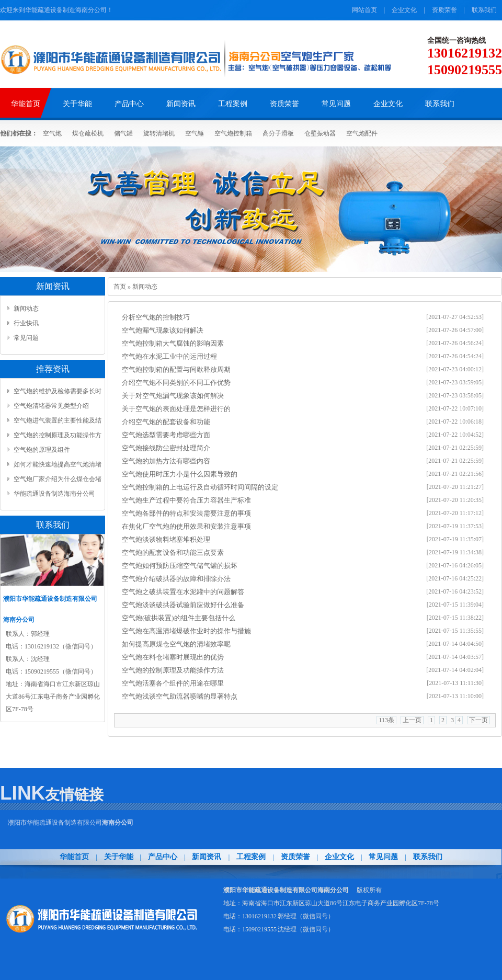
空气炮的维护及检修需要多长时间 (58, 393)
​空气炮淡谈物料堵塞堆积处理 (166, 539)
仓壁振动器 (320, 133)
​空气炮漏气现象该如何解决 (163, 330)
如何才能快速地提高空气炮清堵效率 (58, 466)
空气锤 (195, 133)
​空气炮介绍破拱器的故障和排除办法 (176, 579)
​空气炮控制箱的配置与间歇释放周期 (176, 369)
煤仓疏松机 (88, 133)
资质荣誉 (444, 10)
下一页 (478, 720)
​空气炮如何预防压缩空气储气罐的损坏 (180, 566)
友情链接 (74, 795)
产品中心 (163, 857)
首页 (120, 287)
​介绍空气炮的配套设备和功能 (166, 422)
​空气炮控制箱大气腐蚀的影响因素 (173, 343)
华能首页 (74, 857)
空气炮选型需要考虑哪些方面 (166, 435)
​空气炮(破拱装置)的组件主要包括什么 (179, 618)
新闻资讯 (208, 857)
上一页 (412, 720)
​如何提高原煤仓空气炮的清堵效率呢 (176, 644)
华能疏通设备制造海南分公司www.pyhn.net (54, 495)
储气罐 (123, 133)
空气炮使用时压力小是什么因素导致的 (180, 474)
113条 (386, 720)
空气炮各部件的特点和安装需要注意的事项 (186, 513)
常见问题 (26, 338)
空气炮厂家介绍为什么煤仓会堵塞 (58, 481)
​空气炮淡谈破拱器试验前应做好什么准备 (183, 605)
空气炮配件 (362, 133)
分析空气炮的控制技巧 (156, 317)
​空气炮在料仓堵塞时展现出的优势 (173, 657)
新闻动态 (26, 309)
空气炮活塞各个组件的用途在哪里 (173, 683)
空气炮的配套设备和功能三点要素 (173, 552)
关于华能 (119, 857)
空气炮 (52, 133)
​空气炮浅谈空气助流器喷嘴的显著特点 (180, 696)
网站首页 (364, 10)
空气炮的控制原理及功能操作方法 (173, 670)
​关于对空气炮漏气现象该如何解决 (173, 396)
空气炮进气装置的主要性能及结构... (58, 422)
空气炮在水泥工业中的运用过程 (169, 356)
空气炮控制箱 (233, 133)
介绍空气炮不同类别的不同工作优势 (176, 383)
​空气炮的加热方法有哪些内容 (166, 461)
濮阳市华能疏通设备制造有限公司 (71, 823)
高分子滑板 (278, 133)
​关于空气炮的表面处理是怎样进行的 (176, 409)
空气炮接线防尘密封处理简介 (166, 448)
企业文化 (404, 10)
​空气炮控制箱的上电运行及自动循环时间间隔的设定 (200, 487)
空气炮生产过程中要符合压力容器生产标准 (186, 500)
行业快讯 (26, 323)
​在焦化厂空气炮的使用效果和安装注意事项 (186, 526)
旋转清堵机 (159, 133)
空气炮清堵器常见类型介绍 (51, 406)
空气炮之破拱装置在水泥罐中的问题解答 (183, 592)
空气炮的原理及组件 (42, 450)
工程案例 (251, 857)
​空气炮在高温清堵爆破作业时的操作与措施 (186, 631)
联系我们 (484, 10)
